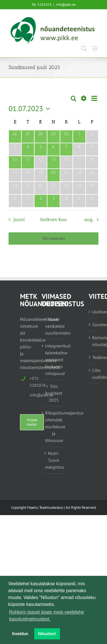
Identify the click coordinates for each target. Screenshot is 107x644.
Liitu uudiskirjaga (94, 374)
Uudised (94, 312)
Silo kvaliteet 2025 (54, 393)
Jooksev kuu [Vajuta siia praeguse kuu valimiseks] (53, 219)
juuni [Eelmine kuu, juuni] (19, 219)
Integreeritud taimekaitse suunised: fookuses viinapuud (54, 360)
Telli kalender (54, 238)
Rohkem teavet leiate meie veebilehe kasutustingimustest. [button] (47, 615)
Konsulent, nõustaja (94, 341)
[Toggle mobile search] (84, 48)
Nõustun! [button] (47, 634)
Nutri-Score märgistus (54, 460)
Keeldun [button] (20, 634)
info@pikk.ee (66, 4)
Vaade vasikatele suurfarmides (54, 326)
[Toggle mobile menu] (95, 48)
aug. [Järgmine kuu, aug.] (89, 219)
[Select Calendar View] (94, 98)
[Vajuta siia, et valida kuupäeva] (31, 109)
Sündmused (94, 325)
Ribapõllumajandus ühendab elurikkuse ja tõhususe (54, 427)
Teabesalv (94, 357)
